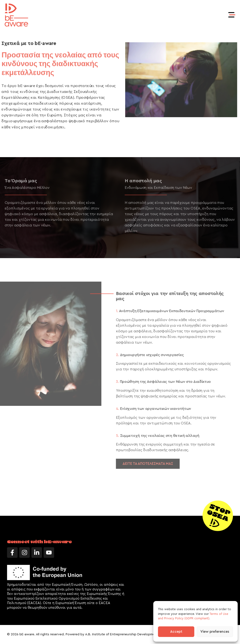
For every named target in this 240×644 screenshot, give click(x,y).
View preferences (215, 632)
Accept (176, 632)
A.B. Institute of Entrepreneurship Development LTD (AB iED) (131, 634)
